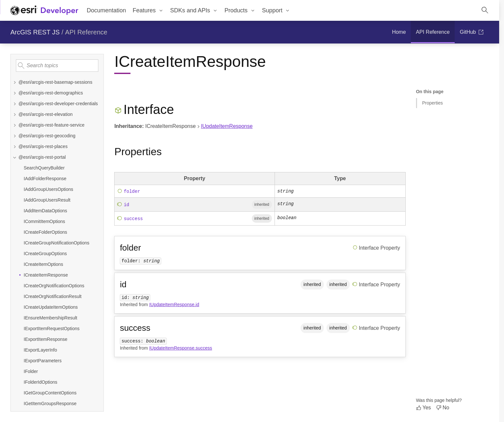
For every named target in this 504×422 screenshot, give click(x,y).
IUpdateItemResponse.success (181, 348)
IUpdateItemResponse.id (174, 304)
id (126, 205)
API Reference (86, 32)
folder (132, 191)
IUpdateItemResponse (227, 126)
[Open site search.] (485, 10)
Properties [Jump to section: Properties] (433, 103)
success (133, 219)
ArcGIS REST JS (35, 32)
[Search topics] (57, 66)
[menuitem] (148, 10)
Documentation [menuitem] (106, 10)
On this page (430, 92)
